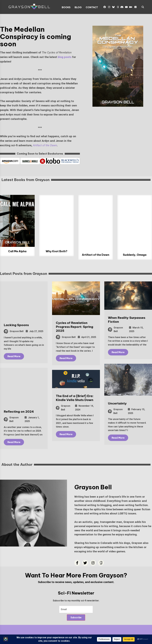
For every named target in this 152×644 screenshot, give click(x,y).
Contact (92, 7)
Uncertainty (115, 404)
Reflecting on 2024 (19, 412)
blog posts (65, 57)
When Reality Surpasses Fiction (125, 320)
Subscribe (76, 618)
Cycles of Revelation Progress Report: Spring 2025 (74, 327)
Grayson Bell (14, 331)
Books (66, 7)
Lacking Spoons (16, 325)
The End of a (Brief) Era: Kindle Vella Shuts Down (74, 400)
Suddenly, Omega (135, 255)
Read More (14, 356)
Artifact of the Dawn (96, 255)
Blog (78, 7)
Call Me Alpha (17, 251)
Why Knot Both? (56, 251)
